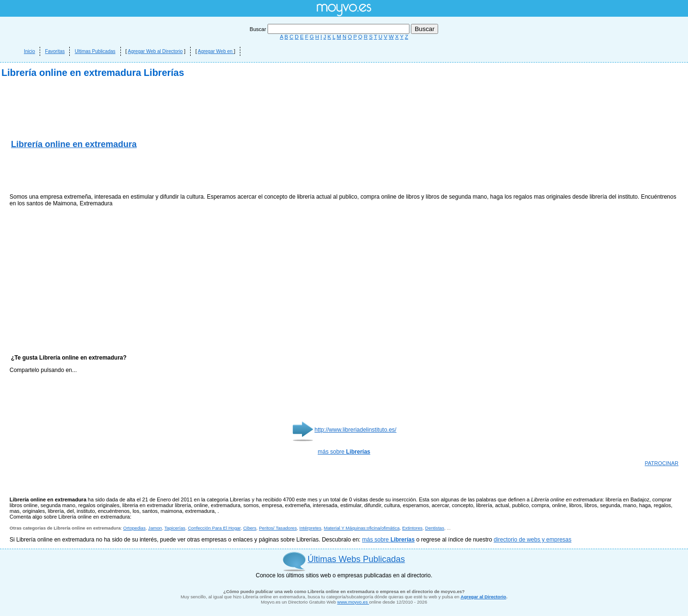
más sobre (344, 452)
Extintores (413, 528)
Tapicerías (175, 528)
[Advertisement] (121, 172)
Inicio (29, 51)
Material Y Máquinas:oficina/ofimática (362, 528)
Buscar (330, 29)
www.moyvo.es (353, 602)
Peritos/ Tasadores (278, 528)
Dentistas (435, 528)
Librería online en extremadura (74, 144)
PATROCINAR (662, 463)
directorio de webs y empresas (532, 540)
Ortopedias (134, 528)
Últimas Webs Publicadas (356, 559)
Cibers (250, 528)
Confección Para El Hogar (214, 528)
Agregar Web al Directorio (156, 51)
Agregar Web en (216, 51)
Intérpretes (311, 528)
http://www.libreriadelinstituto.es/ (355, 430)
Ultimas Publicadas (95, 51)
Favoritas (55, 51)
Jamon (155, 528)
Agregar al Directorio (483, 597)
